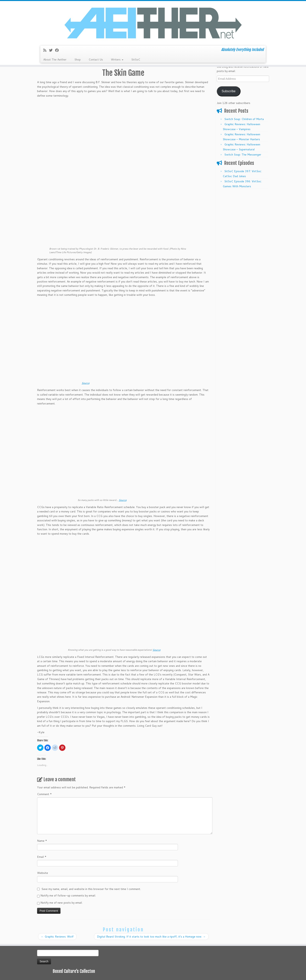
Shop (78, 60)
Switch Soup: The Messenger (243, 155)
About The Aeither (55, 60)
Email (42, 857)
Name (42, 841)
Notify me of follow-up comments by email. (68, 895)
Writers (117, 60)
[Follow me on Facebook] (58, 50)
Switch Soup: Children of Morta (244, 119)
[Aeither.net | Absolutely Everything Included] (153, 23)
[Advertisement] (243, 251)
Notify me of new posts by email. (61, 903)
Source (86, 383)
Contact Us (96, 60)
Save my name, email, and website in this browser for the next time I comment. (91, 889)
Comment (44, 794)
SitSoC (136, 60)
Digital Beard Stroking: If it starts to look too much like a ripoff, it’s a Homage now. (151, 937)
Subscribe (228, 91)
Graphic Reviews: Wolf (57, 937)
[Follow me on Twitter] (52, 50)
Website (43, 873)
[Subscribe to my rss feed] (46, 50)
